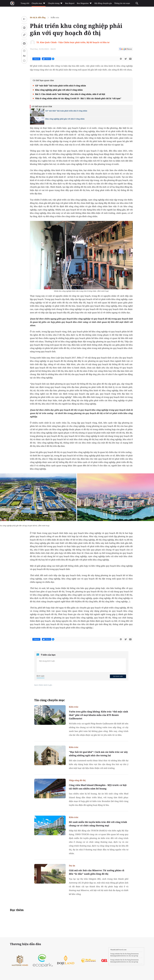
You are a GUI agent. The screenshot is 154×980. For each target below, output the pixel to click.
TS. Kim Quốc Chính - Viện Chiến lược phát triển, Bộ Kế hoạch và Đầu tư (73, 42)
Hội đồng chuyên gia (103, 3)
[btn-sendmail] (130, 59)
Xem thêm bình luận (43, 685)
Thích (47, 59)
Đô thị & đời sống (38, 18)
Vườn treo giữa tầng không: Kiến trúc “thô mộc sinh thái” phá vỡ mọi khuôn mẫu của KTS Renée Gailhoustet (99, 715)
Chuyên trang (55, 3)
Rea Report (70, 3)
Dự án (72, 866)
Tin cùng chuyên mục (50, 700)
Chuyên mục (39, 3)
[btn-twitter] (126, 59)
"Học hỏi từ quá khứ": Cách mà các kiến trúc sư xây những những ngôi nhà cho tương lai (98, 754)
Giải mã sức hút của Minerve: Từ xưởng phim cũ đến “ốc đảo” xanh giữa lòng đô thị (97, 872)
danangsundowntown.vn (119, 956)
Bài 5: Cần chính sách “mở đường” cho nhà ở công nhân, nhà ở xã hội (70, 94)
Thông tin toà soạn (122, 3)
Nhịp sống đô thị (77, 780)
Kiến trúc (55, 18)
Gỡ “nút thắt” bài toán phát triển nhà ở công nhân (61, 86)
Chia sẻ (36, 59)
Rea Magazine (84, 3)
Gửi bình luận (118, 676)
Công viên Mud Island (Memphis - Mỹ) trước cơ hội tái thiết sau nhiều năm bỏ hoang (98, 787)
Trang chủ (25, 3)
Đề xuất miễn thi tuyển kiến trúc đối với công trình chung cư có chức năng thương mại (98, 824)
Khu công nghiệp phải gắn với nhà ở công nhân (59, 90)
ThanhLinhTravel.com (118, 950)
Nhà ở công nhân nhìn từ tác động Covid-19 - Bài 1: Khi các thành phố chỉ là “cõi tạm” (78, 98)
